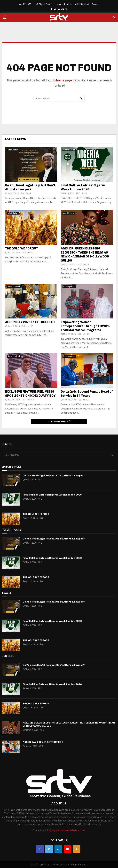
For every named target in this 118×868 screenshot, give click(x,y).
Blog (59, 4)
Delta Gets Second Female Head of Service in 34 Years (87, 394)
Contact (96, 4)
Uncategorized (14, 287)
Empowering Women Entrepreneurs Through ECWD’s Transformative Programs (85, 326)
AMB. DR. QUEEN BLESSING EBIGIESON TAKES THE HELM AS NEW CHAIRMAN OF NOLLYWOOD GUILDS (85, 254)
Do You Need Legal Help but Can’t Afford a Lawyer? (30, 187)
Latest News (16, 139)
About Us (68, 4)
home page (64, 80)
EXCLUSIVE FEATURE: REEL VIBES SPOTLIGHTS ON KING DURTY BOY (30, 394)
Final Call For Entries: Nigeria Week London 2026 (83, 187)
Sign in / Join (44, 4)
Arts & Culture (13, 150)
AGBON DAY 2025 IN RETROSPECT (30, 322)
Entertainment (69, 150)
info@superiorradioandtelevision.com (65, 830)
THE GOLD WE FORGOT (22, 248)
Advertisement (82, 4)
